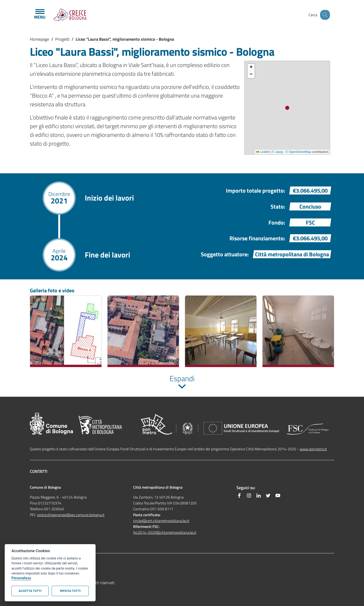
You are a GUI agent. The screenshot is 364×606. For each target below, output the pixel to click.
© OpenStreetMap (298, 152)
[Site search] (324, 15)
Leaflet (263, 152)
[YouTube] (278, 495)
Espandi (182, 378)
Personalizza (21, 578)
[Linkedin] (259, 495)
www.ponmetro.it (313, 449)
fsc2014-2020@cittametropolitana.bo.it (165, 532)
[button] (251, 67)
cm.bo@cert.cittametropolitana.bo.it (161, 521)
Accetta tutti (30, 591)
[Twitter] (268, 495)
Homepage (39, 39)
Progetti (62, 39)
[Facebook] (239, 495)
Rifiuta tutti (70, 591)
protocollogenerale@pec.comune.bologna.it (71, 515)
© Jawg (277, 152)
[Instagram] (249, 495)
